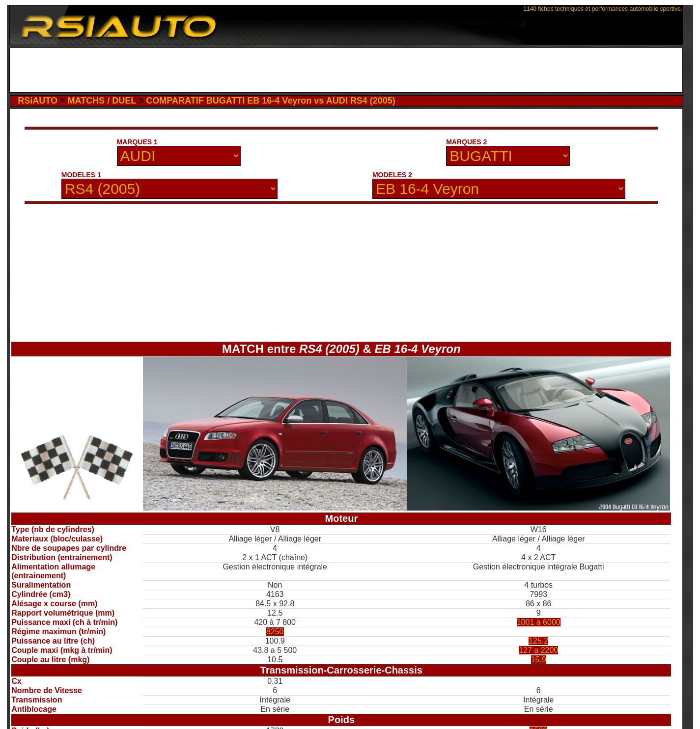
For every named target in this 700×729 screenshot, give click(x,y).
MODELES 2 (392, 175)
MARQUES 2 (466, 142)
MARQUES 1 (137, 142)
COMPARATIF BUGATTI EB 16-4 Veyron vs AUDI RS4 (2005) (270, 101)
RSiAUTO (38, 101)
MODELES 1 (81, 175)
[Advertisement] (346, 70)
